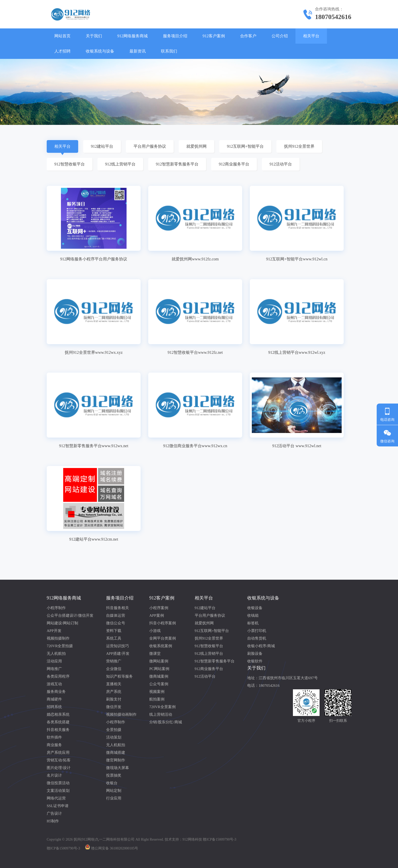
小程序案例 (159, 608)
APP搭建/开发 (118, 654)
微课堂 (155, 654)
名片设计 (54, 775)
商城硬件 (54, 699)
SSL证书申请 (58, 806)
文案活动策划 (58, 791)
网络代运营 (56, 798)
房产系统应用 (58, 753)
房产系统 (114, 692)
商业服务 (54, 745)
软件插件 (54, 737)
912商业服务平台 (234, 164)
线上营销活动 (161, 714)
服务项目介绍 (175, 36)
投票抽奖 (114, 775)
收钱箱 (253, 615)
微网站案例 (159, 661)
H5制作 (53, 821)
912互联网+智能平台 (245, 146)
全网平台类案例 (163, 638)
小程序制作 (56, 608)
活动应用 (54, 661)
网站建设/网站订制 (62, 623)
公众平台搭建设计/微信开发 (70, 615)
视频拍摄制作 (58, 638)
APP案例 (157, 615)
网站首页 (62, 36)
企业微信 (114, 669)
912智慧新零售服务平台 (177, 164)
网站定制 (114, 791)
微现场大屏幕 (118, 768)
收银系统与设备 (100, 51)
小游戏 (155, 631)
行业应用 (114, 798)
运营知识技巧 (118, 646)
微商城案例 (159, 676)
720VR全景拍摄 (60, 646)
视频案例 (157, 692)
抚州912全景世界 (299, 146)
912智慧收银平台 (70, 164)
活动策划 (114, 737)
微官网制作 (116, 760)
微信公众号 (116, 623)
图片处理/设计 (59, 768)
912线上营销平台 (120, 164)
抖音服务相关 (118, 608)
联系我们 (169, 51)
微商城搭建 (116, 753)
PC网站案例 (159, 669)
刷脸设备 (255, 654)
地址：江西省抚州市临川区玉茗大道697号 (283, 678)
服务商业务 (56, 692)
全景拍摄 (114, 730)
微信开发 (114, 707)
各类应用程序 (58, 676)
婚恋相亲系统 (58, 714)
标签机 (253, 623)
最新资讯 (138, 51)
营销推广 (114, 661)
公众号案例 (159, 684)
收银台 (112, 783)
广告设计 (54, 813)
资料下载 (114, 631)
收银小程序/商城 (261, 646)
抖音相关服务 (58, 730)
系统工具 (114, 638)
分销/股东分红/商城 (165, 722)
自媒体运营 (116, 615)
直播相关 (114, 684)
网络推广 (54, 669)
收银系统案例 (161, 646)
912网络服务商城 (132, 36)
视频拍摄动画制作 (121, 714)
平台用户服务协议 (150, 146)
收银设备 (255, 608)
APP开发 (54, 631)
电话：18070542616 (263, 686)
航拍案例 (157, 699)
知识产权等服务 (119, 676)
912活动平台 (281, 164)
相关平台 (311, 36)
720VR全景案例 (162, 707)
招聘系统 (54, 707)
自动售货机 (257, 638)
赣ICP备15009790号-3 (63, 848)
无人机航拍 (56, 654)
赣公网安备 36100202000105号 (115, 848)
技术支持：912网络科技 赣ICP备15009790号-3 (201, 839)
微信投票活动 (58, 783)
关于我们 (94, 36)
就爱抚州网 (196, 146)
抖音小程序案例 (163, 623)
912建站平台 (102, 146)
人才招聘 (62, 51)
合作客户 (248, 36)
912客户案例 (214, 36)
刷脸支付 (114, 699)
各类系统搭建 (58, 722)
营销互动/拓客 (59, 760)
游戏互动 (54, 684)
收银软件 (255, 661)
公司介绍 (280, 36)
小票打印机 (257, 631)
